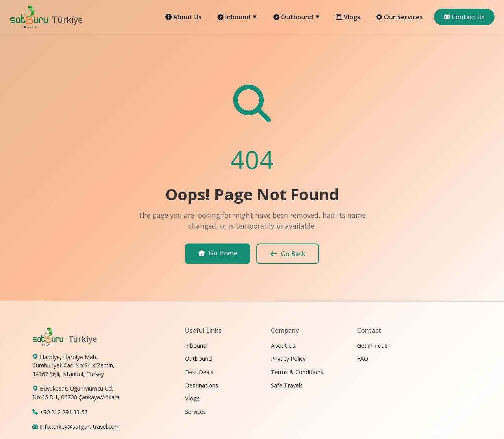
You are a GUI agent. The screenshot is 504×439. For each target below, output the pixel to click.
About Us (183, 17)
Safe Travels (287, 385)
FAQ (363, 359)
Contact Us (464, 17)
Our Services (399, 17)
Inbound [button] (237, 17)
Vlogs (348, 17)
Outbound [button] (297, 17)
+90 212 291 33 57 (64, 412)
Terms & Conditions (297, 372)
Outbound (198, 359)
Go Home (218, 253)
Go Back (288, 254)
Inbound (196, 346)
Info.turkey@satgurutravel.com (80, 427)
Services (195, 412)
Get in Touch (374, 346)
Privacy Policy (288, 359)
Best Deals (199, 372)
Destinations (202, 385)
